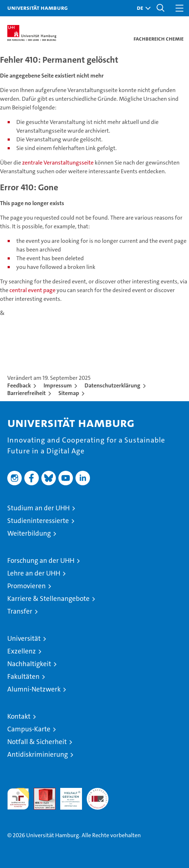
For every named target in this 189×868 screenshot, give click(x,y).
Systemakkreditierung (98, 792)
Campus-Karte (29, 729)
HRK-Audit (67, 796)
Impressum (58, 385)
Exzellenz (22, 651)
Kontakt (19, 716)
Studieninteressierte (38, 521)
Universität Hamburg (38, 8)
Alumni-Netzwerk (34, 689)
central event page (33, 290)
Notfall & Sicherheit (37, 742)
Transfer (20, 611)
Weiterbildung (29, 533)
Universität (24, 638)
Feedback (19, 385)
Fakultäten (23, 676)
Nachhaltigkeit (29, 664)
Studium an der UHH (38, 508)
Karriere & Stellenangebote (48, 599)
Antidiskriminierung (38, 754)
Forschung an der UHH (41, 560)
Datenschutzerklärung (112, 385)
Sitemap (69, 393)
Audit (41, 792)
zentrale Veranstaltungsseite (58, 163)
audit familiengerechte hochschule (18, 799)
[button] (142, 8)
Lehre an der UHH (34, 573)
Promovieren (26, 586)
